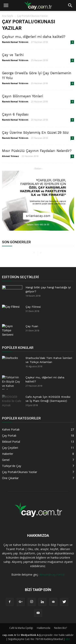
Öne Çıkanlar (10, 478)
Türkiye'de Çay (12, 466)
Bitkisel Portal (11, 442)
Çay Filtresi (33, 307)
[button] (70, 5)
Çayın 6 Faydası (15, 114)
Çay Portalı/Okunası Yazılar (20, 472)
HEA (68, 639)
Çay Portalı (9, 436)
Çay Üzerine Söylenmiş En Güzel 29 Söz (35, 133)
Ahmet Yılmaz (10, 156)
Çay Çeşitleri (10, 448)
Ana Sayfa (8, 16)
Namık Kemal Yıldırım (15, 42)
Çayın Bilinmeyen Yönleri (22, 96)
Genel (6, 460)
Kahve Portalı (11, 429)
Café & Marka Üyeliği (21, 628)
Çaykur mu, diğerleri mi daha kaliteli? (34, 37)
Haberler (8, 454)
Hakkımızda (44, 628)
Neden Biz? (60, 628)
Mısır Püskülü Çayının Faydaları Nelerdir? (37, 151)
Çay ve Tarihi (13, 55)
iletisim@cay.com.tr (52, 575)
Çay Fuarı (32, 326)
